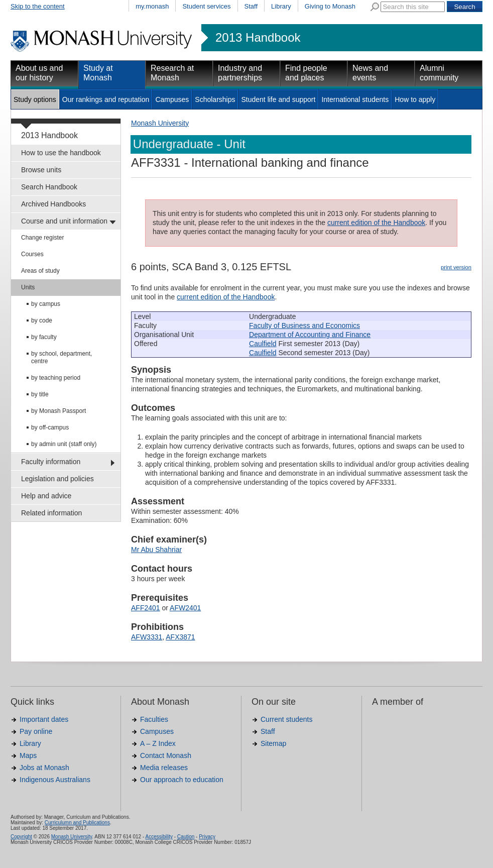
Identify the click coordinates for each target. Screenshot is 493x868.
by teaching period (56, 378)
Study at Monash (98, 73)
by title (40, 394)
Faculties (154, 719)
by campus (46, 304)
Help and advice (46, 496)
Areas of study (40, 271)
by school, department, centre (61, 357)
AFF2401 (146, 608)
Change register (42, 238)
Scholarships (215, 99)
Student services (206, 6)
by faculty (44, 337)
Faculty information (51, 462)
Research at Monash (172, 73)
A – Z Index (158, 743)
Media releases (164, 768)
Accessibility (159, 837)
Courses (32, 254)
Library (281, 6)
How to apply (415, 99)
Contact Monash (166, 755)
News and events (370, 73)
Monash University (160, 123)
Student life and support (278, 99)
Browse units (41, 170)
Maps (28, 755)
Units (28, 287)
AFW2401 (185, 608)
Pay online (36, 731)
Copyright (21, 837)
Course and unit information (64, 221)
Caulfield (263, 344)
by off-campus (50, 427)
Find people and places (306, 73)
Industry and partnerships (240, 73)
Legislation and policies (57, 479)
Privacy (207, 837)
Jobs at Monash (44, 768)
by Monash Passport (58, 411)
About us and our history (39, 73)
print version (456, 267)
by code (42, 320)
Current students (287, 719)
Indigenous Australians (55, 780)
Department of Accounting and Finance (310, 335)
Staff (251, 6)
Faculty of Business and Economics (304, 325)
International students (355, 99)
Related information (51, 513)
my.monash (152, 6)
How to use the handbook (61, 153)
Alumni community (439, 73)
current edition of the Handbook (376, 223)
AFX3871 (180, 637)
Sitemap (273, 743)
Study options (35, 99)
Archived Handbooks (53, 204)
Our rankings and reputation (106, 99)
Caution (186, 837)
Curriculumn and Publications (77, 823)
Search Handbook (49, 187)
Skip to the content (38, 6)
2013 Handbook (258, 38)
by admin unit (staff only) (64, 444)
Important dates (44, 719)
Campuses (172, 99)
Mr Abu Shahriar (156, 550)
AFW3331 (147, 637)
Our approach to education (182, 780)
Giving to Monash (330, 6)
